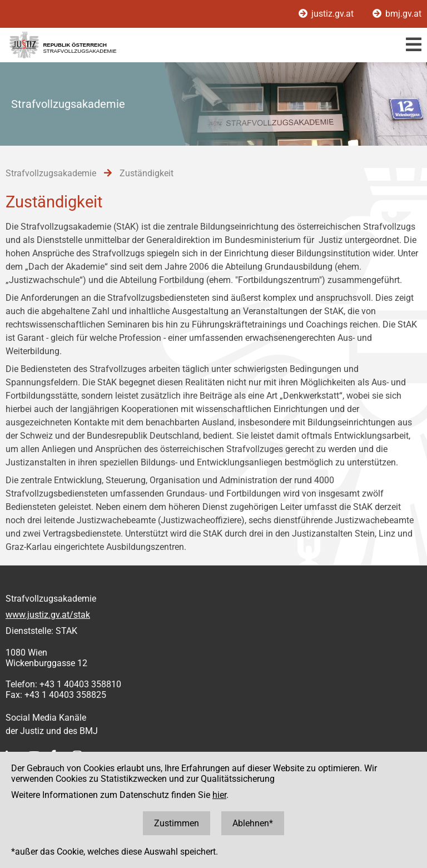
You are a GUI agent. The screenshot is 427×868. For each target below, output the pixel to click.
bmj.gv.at (397, 14)
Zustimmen (177, 823)
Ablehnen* (253, 823)
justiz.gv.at (327, 14)
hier (219, 795)
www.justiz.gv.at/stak (48, 615)
